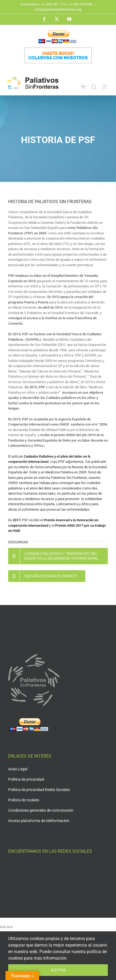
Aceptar (58, 970)
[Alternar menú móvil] (105, 87)
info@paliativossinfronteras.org (58, 10)
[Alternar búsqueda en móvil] (94, 87)
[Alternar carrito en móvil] (83, 87)
